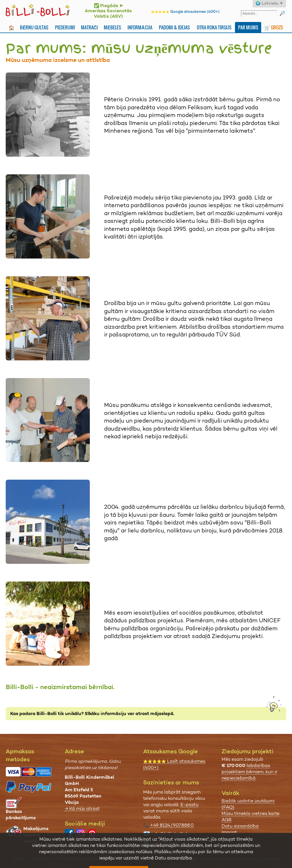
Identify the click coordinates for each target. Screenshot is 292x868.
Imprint (229, 832)
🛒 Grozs (274, 27)
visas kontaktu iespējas (177, 843)
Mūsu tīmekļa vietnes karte (251, 813)
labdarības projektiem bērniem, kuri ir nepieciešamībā (250, 772)
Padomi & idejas (174, 27)
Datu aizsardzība (240, 826)
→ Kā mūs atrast (82, 809)
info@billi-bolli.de (171, 834)
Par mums (248, 27)
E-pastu (189, 805)
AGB (227, 820)
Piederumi (65, 27)
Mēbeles (112, 27)
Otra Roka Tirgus (214, 27)
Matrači (90, 27)
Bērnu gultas (34, 27)
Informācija (140, 27)
